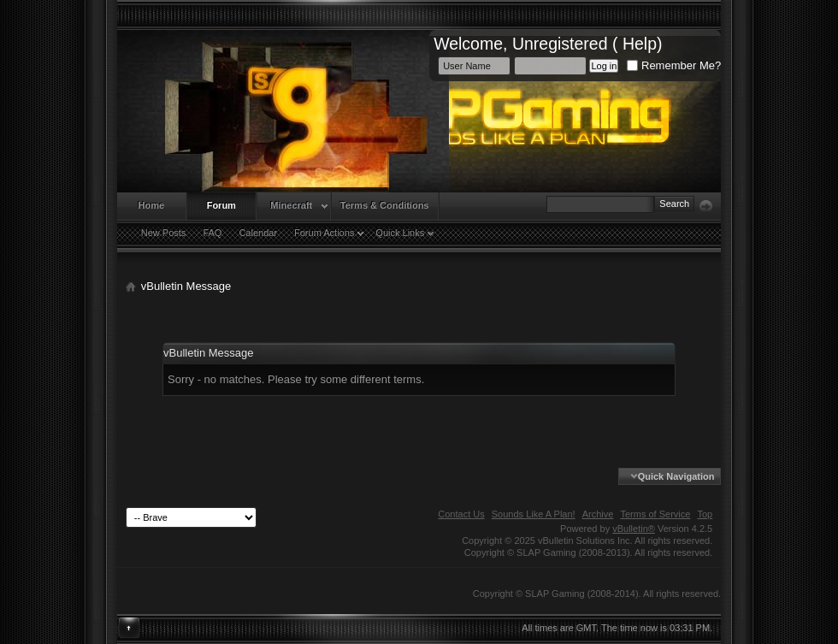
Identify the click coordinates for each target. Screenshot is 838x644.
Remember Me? (674, 65)
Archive (598, 514)
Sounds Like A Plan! (534, 514)
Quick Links (400, 233)
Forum (221, 205)
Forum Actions (324, 233)
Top (705, 514)
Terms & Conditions (385, 205)
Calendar (258, 233)
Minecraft (291, 205)
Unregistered (560, 44)
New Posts (164, 233)
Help (640, 44)
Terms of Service (655, 514)
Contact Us (461, 514)
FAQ (212, 233)
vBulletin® (634, 529)
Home (152, 205)
